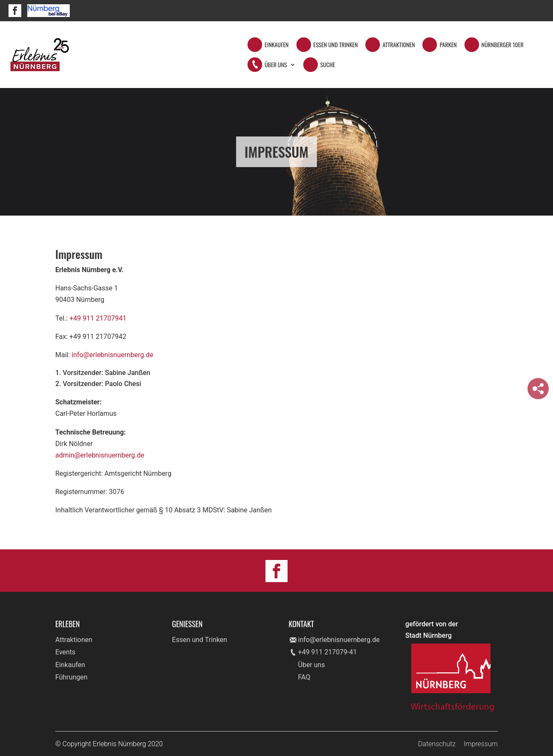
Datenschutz (437, 744)
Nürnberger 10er (503, 45)
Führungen (71, 677)
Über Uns (276, 65)
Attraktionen (399, 45)
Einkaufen (277, 45)
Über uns (312, 665)
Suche (328, 65)
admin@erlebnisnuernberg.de (100, 455)
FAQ (304, 677)
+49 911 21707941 (98, 318)
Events (65, 652)
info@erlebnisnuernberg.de (112, 355)
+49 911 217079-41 (328, 652)
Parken (448, 45)
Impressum (481, 744)
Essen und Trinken (336, 45)
